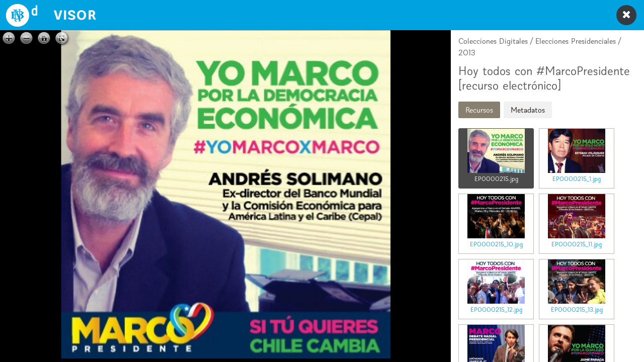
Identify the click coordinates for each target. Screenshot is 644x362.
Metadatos (528, 110)
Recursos (479, 110)
